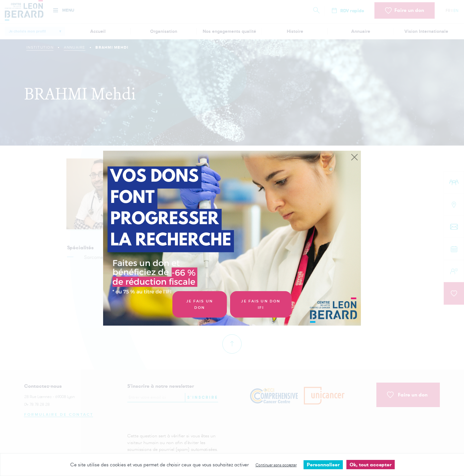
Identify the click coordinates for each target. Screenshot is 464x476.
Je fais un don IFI (261, 305)
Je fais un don (200, 305)
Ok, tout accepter (371, 465)
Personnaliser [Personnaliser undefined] (323, 465)
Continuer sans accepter (276, 465)
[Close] (354, 157)
